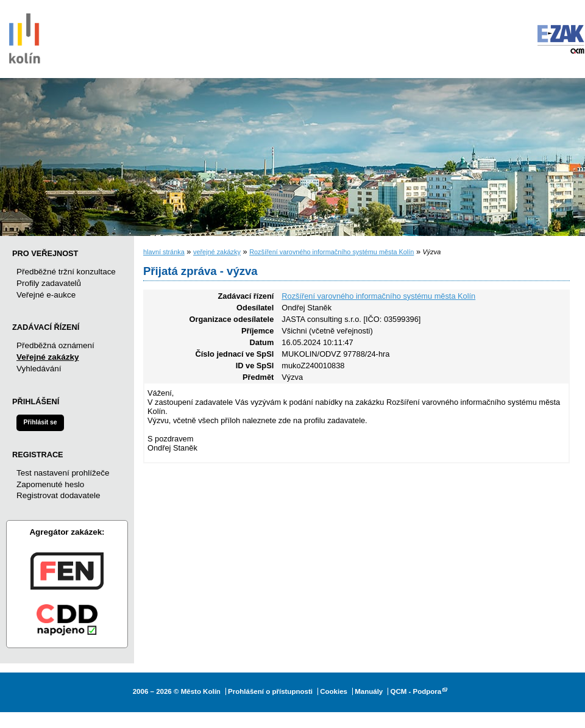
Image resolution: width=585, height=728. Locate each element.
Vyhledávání (39, 369)
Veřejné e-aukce (46, 295)
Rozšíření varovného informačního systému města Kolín (331, 252)
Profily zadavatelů (49, 283)
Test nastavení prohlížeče (63, 473)
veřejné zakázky (217, 252)
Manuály (369, 691)
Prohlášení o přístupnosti (270, 691)
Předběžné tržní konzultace (66, 272)
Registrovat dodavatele (58, 495)
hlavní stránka (164, 252)
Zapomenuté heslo (50, 484)
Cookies (334, 691)
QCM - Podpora (416, 691)
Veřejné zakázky (48, 357)
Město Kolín (24, 37)
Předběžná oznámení (55, 345)
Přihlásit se (40, 422)
